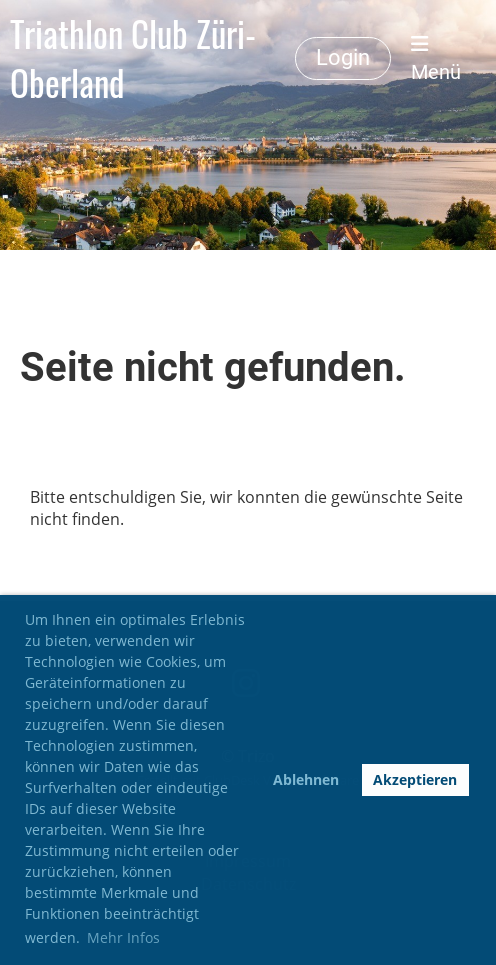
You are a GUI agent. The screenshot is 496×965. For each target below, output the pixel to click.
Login (343, 57)
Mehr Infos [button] (123, 937)
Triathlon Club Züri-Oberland (133, 58)
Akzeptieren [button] (415, 779)
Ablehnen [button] (306, 779)
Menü (436, 59)
